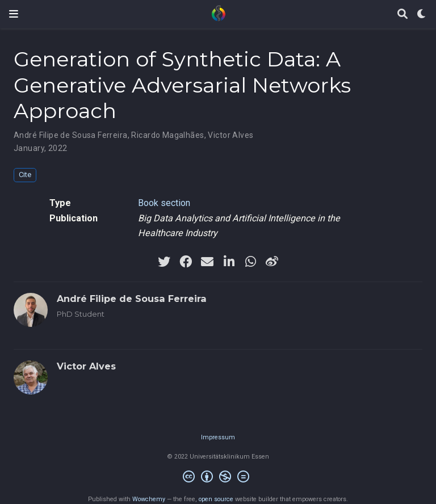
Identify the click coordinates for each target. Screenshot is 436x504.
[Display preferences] (422, 14)
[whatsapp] (250, 262)
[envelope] (207, 262)
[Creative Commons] (218, 478)
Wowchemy (149, 499)
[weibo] (272, 262)
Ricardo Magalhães (167, 135)
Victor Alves (230, 135)
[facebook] (186, 262)
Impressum (218, 437)
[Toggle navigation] (14, 14)
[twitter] (164, 262)
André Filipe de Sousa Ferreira (71, 135)
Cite (25, 175)
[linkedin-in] (229, 262)
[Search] (403, 14)
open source (216, 499)
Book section (164, 203)
